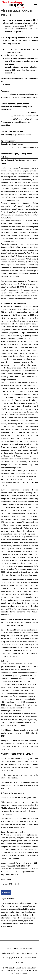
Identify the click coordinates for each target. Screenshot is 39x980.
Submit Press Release (11, 953)
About (10, 949)
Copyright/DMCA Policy (13, 958)
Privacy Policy (30, 958)
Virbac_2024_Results (12, 884)
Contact (20, 962)
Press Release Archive (23, 949)
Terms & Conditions (29, 953)
